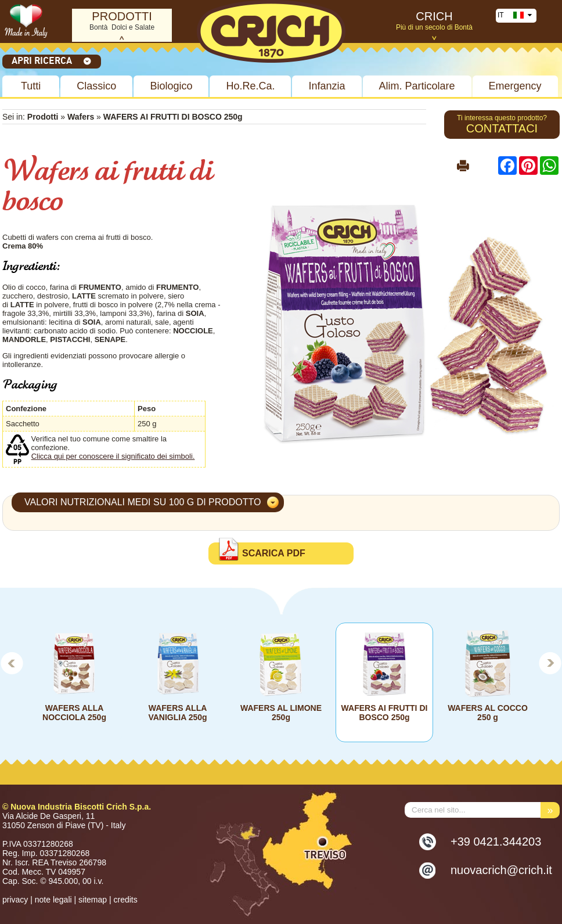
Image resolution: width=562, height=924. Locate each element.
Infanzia (327, 86)
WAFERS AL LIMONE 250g (281, 713)
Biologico (171, 86)
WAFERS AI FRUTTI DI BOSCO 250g (385, 713)
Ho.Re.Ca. (250, 86)
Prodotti (43, 117)
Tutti (31, 86)
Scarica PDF (274, 553)
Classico (96, 86)
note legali (53, 900)
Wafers (81, 117)
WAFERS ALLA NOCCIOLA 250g (74, 713)
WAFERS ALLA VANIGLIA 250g (177, 713)
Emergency (515, 86)
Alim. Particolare (417, 86)
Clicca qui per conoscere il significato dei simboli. (113, 456)
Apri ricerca (52, 60)
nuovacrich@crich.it (501, 870)
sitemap (93, 900)
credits (125, 900)
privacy (15, 900)
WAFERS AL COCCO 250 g (488, 713)
